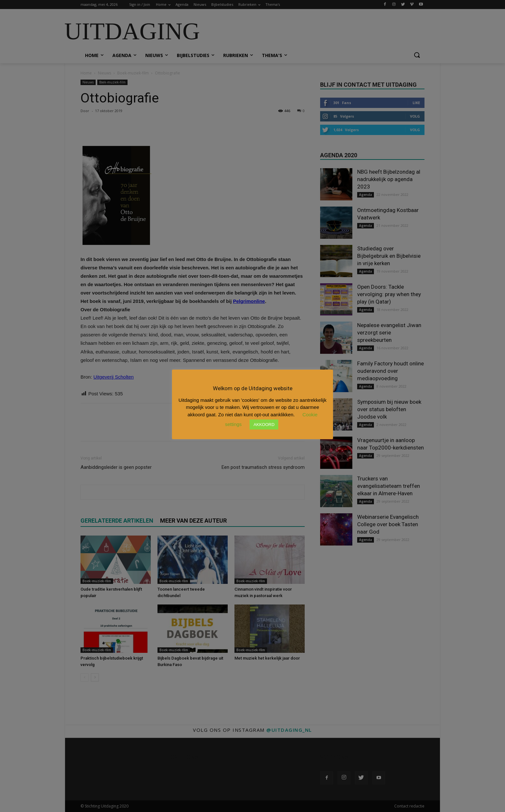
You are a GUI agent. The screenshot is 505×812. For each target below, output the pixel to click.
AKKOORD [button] (264, 425)
